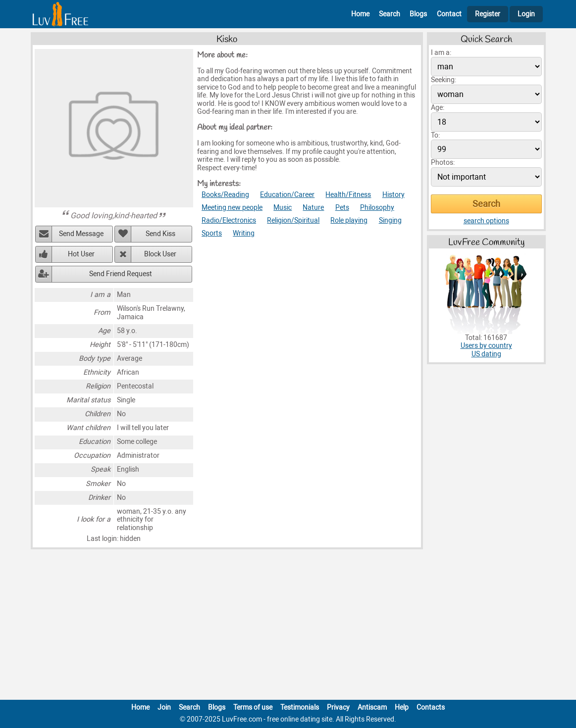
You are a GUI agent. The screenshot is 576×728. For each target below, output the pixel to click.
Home (360, 14)
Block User (160, 254)
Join (164, 707)
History (393, 195)
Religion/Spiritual (293, 220)
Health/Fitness (348, 195)
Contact (449, 14)
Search (390, 14)
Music (283, 208)
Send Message (81, 234)
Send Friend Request (121, 274)
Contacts (431, 707)
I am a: (441, 53)
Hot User (81, 254)
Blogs (418, 14)
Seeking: (444, 80)
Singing (390, 220)
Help (402, 707)
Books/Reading (225, 195)
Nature (313, 208)
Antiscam (372, 707)
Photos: (443, 163)
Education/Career (287, 195)
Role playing (349, 220)
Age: (438, 108)
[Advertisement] (288, 627)
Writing (244, 233)
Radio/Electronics (229, 220)
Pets (342, 208)
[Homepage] (60, 14)
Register (488, 14)
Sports (212, 233)
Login (526, 14)
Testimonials (300, 707)
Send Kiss (160, 234)
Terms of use (253, 707)
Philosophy (377, 208)
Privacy (338, 707)
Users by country (486, 346)
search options (486, 221)
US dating (486, 354)
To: (435, 135)
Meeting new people (232, 208)
